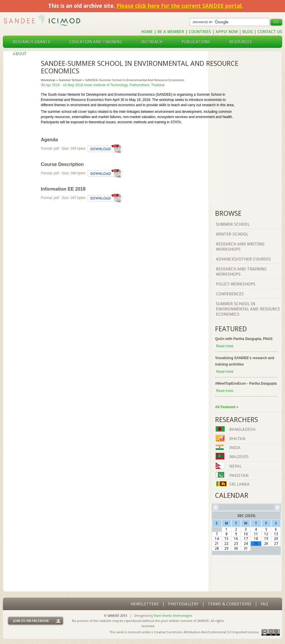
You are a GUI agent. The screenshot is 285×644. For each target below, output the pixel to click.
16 (236, 539)
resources (243, 42)
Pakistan (239, 475)
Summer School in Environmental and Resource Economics (248, 309)
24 (246, 544)
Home (147, 32)
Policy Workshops (236, 284)
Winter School (232, 234)
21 (217, 544)
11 (256, 534)
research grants (34, 42)
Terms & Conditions (230, 604)
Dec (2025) (246, 516)
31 (246, 549)
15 (226, 539)
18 (256, 539)
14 (217, 539)
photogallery (183, 604)
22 (226, 544)
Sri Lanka (239, 484)
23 (236, 544)
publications (198, 42)
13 (276, 534)
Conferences (230, 294)
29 (226, 549)
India (235, 448)
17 (246, 539)
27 (276, 544)
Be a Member (171, 32)
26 (266, 544)
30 (236, 549)
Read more (225, 346)
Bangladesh (242, 430)
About (22, 53)
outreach (154, 42)
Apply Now (227, 32)
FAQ (264, 604)
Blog (248, 32)
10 (246, 534)
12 (266, 534)
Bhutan (237, 439)
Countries (200, 32)
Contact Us (270, 32)
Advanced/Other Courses (243, 259)
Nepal (235, 466)
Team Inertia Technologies (173, 616)
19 (266, 539)
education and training (98, 42)
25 (256, 544)
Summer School (70, 80)
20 (276, 539)
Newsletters (145, 604)
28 (217, 549)
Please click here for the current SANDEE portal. (180, 6)
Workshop (48, 80)
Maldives (239, 457)
